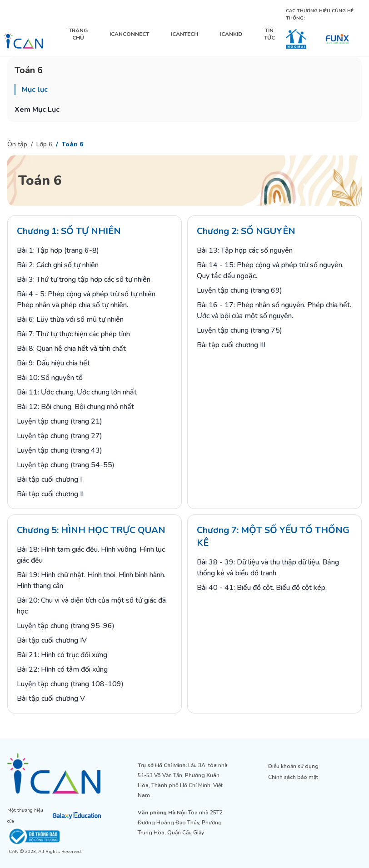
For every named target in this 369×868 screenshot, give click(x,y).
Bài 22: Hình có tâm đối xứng (62, 669)
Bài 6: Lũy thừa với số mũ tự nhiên (70, 319)
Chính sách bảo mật (293, 777)
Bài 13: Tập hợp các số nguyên (245, 250)
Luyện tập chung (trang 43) (60, 450)
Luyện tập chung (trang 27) (60, 436)
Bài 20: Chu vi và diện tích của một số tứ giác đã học (91, 606)
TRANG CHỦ (78, 34)
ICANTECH (184, 34)
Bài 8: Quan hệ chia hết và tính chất (71, 349)
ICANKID (231, 34)
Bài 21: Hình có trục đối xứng (62, 655)
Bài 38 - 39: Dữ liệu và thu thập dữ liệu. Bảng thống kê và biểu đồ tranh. (268, 568)
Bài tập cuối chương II (50, 494)
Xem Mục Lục (37, 110)
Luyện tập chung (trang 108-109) (70, 684)
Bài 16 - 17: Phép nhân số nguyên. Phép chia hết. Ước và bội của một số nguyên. (274, 310)
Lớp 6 (44, 144)
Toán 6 (72, 144)
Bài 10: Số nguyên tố (50, 378)
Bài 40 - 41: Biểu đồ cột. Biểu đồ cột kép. (262, 588)
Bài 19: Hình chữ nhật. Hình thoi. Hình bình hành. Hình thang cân (91, 580)
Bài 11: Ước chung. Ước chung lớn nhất (77, 392)
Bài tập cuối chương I (49, 479)
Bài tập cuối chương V (51, 698)
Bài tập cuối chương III (231, 345)
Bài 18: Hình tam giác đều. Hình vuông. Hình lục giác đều (91, 555)
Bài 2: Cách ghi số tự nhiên (58, 265)
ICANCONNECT (129, 34)
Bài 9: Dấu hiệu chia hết (53, 363)
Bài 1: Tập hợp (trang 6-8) (58, 250)
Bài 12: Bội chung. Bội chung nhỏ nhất (75, 407)
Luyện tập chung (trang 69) (239, 290)
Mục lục (35, 90)
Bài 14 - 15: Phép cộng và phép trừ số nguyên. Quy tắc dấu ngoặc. (270, 270)
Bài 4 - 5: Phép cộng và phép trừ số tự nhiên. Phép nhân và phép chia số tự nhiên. (87, 299)
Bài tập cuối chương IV (52, 640)
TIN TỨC (269, 34)
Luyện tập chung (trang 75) (239, 330)
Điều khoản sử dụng (293, 766)
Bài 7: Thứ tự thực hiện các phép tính (73, 334)
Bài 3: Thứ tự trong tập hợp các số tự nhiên (84, 279)
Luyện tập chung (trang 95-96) (66, 626)
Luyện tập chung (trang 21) (60, 421)
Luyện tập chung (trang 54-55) (66, 465)
